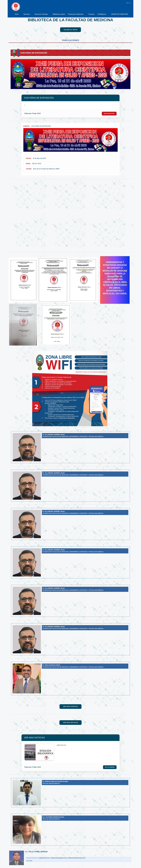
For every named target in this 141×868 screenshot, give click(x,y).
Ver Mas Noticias (70, 723)
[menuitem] (18, 14)
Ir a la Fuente (109, 767)
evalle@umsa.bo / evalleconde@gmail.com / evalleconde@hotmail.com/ (62, 858)
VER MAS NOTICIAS (34, 738)
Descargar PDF (109, 114)
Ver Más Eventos (70, 707)
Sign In (129, 3)
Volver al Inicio (71, 30)
